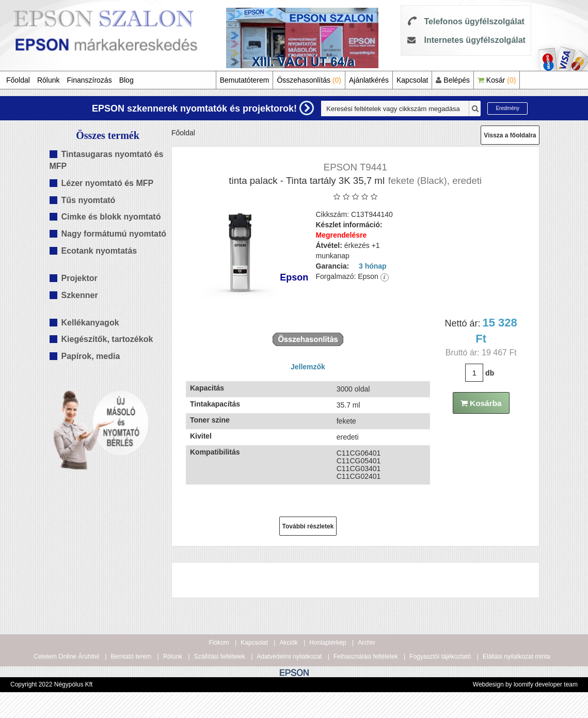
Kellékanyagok (90, 323)
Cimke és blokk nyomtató (111, 217)
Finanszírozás (90, 80)
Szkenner (80, 295)
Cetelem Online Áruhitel (66, 657)
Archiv (366, 643)
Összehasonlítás (309, 80)
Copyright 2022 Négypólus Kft (51, 684)
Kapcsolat (412, 80)
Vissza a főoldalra (510, 135)
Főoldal (18, 80)
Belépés (452, 80)
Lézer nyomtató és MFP (108, 183)
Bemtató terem (131, 657)
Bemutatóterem (245, 80)
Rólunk (49, 80)
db (490, 373)
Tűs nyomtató (89, 200)
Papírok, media (91, 356)
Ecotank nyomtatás (99, 251)
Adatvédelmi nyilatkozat (289, 657)
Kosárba (481, 403)
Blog (126, 80)
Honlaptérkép (328, 643)
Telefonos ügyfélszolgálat (474, 21)
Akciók (288, 643)
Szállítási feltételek (219, 657)
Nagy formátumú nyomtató (114, 234)
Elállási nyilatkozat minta (517, 657)
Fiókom (219, 643)
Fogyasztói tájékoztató (440, 657)
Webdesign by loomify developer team (525, 684)
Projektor (80, 278)
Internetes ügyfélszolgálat (475, 40)
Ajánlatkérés (369, 80)
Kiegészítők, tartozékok (107, 339)
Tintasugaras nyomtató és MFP (107, 160)
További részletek (308, 526)
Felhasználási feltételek (366, 657)
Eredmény (507, 108)
